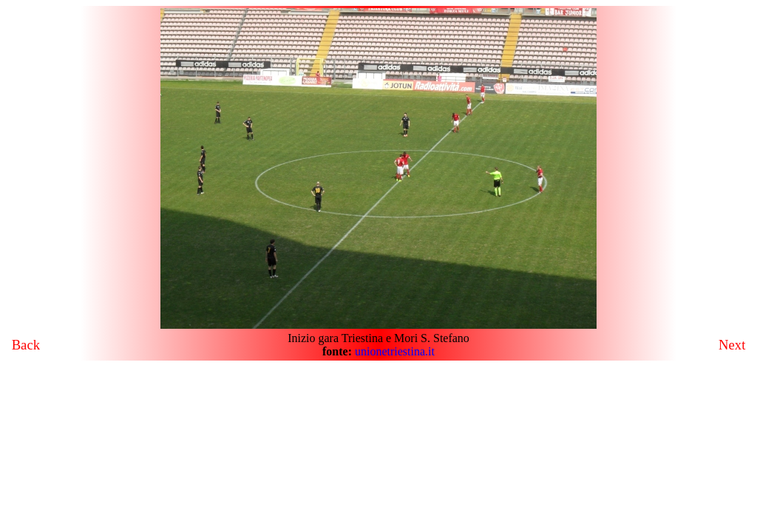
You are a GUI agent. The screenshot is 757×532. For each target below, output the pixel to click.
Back (26, 345)
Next (732, 345)
